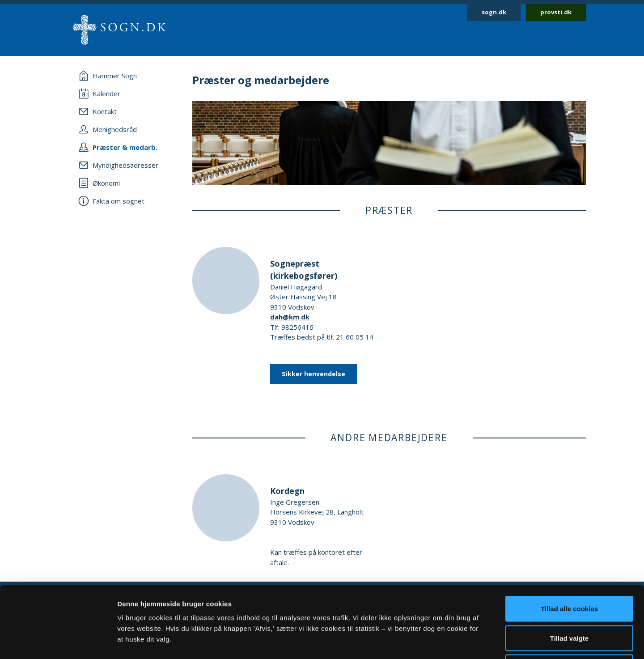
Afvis (570, 600)
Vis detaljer (465, 641)
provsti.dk (556, 12)
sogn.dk (494, 12)
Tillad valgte (569, 571)
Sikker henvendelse (314, 374)
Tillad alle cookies (569, 542)
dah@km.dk (290, 317)
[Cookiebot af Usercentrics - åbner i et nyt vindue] (58, 642)
